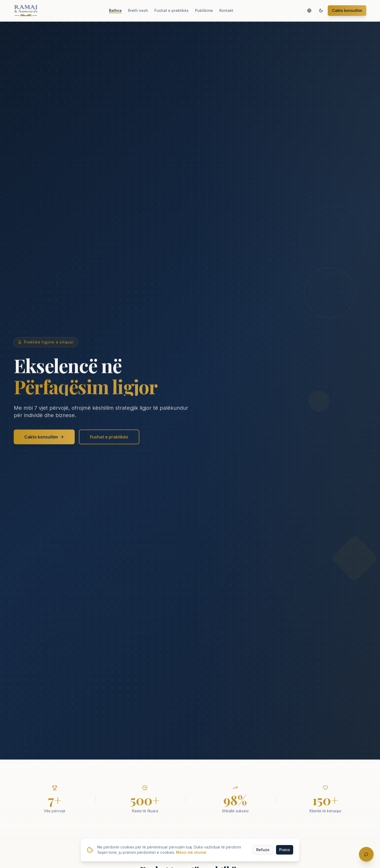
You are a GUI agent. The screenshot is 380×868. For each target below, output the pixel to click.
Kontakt (226, 10)
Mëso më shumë (191, 852)
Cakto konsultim (347, 10)
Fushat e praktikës (172, 10)
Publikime (204, 10)
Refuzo (263, 850)
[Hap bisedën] (366, 854)
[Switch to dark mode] (321, 11)
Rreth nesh (138, 10)
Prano (285, 850)
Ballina (115, 10)
